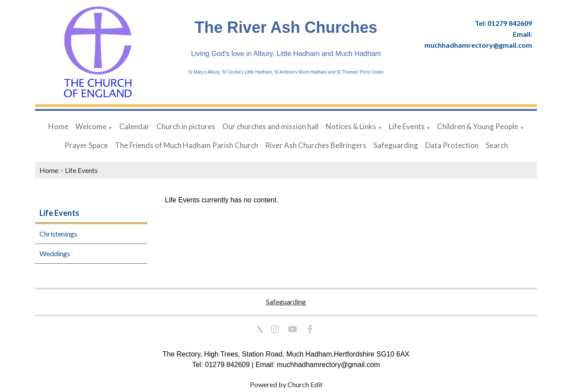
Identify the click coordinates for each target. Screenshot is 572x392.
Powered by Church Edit (286, 384)
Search (497, 145)
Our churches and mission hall (270, 126)
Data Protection (452, 145)
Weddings (55, 253)
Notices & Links (351, 126)
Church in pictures (186, 126)
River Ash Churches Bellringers (316, 145)
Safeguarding (396, 145)
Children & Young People (478, 126)
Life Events (407, 126)
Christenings (58, 234)
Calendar (134, 126)
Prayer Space (86, 145)
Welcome (91, 126)
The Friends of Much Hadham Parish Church (187, 145)
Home (58, 126)
